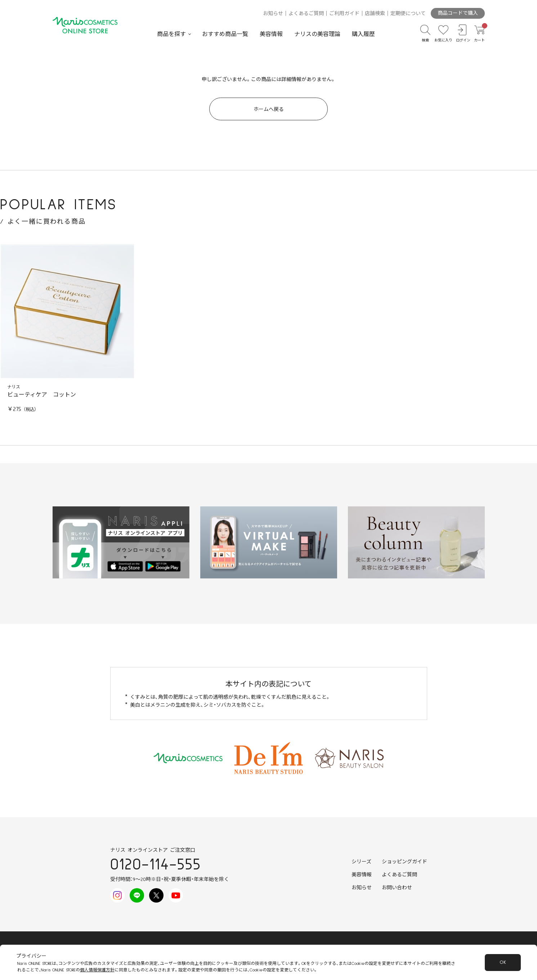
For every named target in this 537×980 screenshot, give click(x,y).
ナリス (14, 387)
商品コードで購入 (458, 13)
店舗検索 (375, 14)
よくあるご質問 (306, 14)
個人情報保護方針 (97, 970)
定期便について (408, 14)
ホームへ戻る (269, 109)
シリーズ (361, 862)
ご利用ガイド (344, 14)
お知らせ (273, 14)
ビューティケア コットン (42, 395)
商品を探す (171, 34)
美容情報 (271, 34)
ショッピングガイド (404, 862)
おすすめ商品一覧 (225, 34)
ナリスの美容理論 (317, 34)
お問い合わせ (397, 888)
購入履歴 (363, 34)
